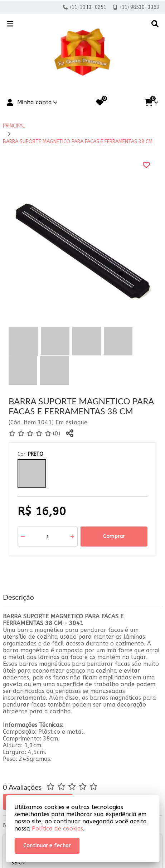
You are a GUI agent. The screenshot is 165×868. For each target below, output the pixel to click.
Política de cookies (57, 829)
